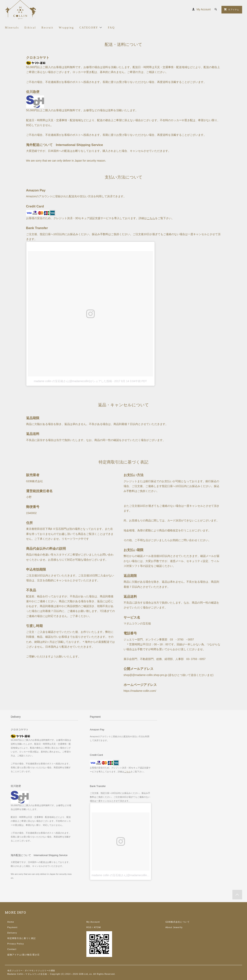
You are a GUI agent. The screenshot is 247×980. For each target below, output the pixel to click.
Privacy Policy (16, 944)
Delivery (12, 933)
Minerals (12, 28)
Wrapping (66, 28)
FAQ (111, 28)
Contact (12, 949)
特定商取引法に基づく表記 (22, 938)
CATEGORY (91, 28)
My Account (204, 9)
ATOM (97, 927)
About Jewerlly (174, 927)
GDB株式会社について (178, 922)
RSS (89, 927)
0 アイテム (231, 9)
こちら (151, 218)
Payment (12, 927)
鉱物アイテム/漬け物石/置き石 (24, 955)
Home (11, 922)
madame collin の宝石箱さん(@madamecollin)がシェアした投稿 (73, 381)
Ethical (30, 28)
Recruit (47, 28)
